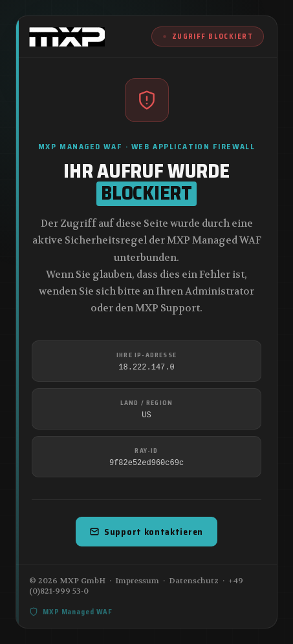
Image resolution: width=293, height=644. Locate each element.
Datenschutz (194, 581)
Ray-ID (146, 451)
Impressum (137, 581)
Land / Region (147, 403)
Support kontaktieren (146, 532)
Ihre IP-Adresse (146, 355)
